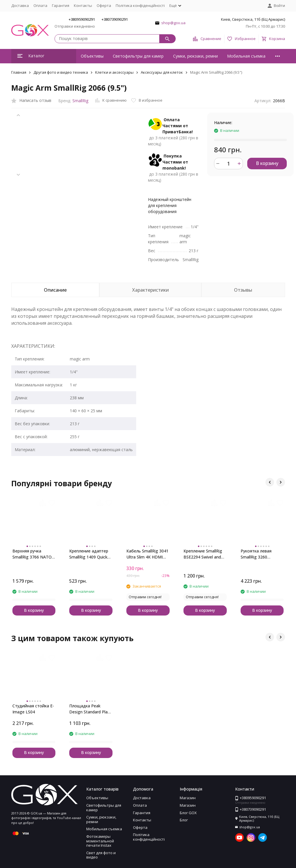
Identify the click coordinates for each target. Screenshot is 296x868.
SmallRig (80, 101)
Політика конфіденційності (140, 5)
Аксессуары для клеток (162, 72)
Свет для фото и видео (101, 855)
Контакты (83, 5)
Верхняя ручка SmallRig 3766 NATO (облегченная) (32, 554)
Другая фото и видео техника (61, 72)
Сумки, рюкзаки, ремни (195, 56)
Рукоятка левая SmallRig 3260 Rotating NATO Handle (256, 554)
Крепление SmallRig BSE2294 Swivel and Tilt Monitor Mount (203, 554)
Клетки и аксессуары (114, 72)
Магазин (188, 798)
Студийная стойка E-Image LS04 (33, 709)
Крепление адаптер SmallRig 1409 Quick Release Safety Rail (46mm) (89, 554)
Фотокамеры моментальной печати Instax (100, 841)
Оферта (104, 5)
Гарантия (61, 5)
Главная (19, 72)
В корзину (267, 163)
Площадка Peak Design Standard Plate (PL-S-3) (90, 709)
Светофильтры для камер (138, 56)
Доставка (20, 5)
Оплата (40, 5)
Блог (184, 820)
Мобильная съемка (246, 56)
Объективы (92, 56)
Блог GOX (188, 813)
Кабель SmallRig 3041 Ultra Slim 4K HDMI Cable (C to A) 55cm (147, 554)
